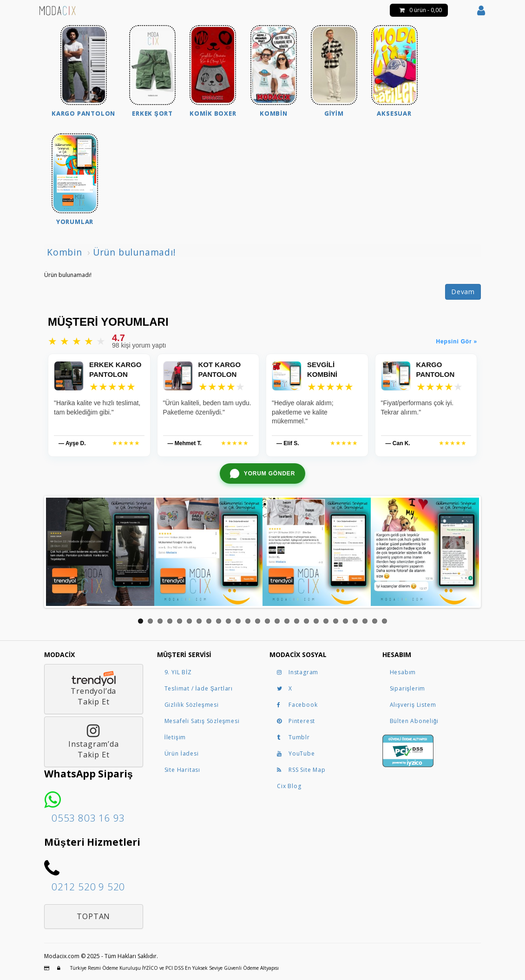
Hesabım (403, 672)
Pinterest (296, 721)
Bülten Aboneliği (414, 721)
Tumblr (293, 737)
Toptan (93, 916)
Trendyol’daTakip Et (94, 689)
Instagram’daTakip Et (94, 742)
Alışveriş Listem (413, 705)
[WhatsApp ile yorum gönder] (262, 474)
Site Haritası (182, 770)
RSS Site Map (301, 770)
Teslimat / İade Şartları (199, 688)
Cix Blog (289, 786)
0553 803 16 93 (88, 818)
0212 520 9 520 (88, 887)
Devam (463, 292)
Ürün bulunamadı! (135, 252)
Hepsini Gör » (457, 342)
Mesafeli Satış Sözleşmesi (202, 721)
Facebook (297, 705)
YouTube (296, 753)
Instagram (298, 672)
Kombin (65, 252)
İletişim (175, 737)
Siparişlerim (408, 688)
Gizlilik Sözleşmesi (192, 705)
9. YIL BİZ (178, 672)
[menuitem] (83, 72)
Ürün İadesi (182, 753)
